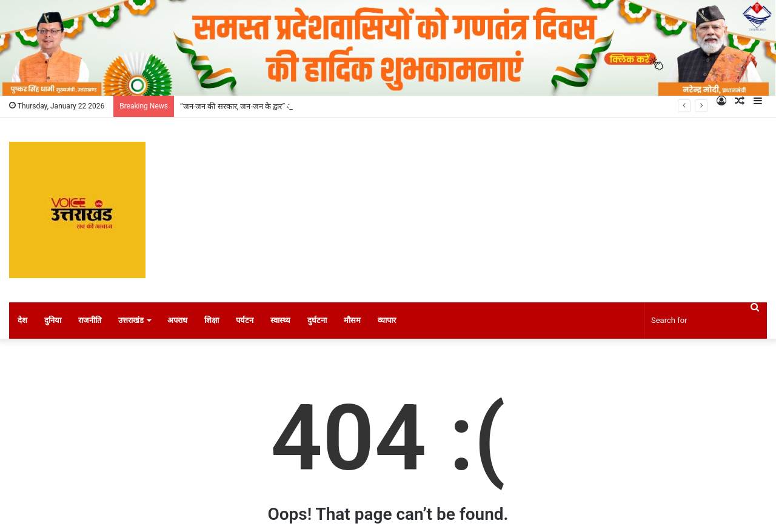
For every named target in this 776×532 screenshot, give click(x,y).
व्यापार (387, 320)
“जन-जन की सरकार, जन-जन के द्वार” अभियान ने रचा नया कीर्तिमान (274, 106)
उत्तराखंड (131, 320)
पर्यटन (245, 320)
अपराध (177, 320)
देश (22, 320)
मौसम (352, 320)
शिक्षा (212, 320)
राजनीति (90, 320)
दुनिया (53, 320)
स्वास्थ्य (280, 320)
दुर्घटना (317, 320)
